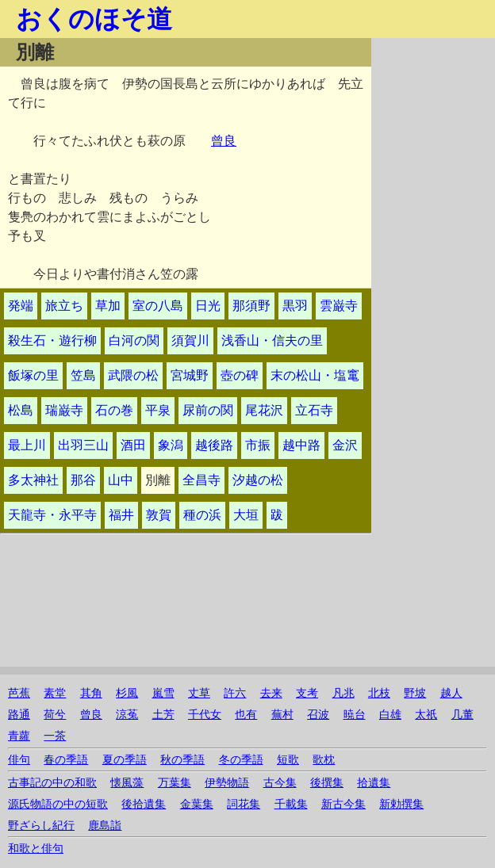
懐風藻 (127, 783)
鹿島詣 (105, 826)
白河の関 (134, 340)
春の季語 (66, 760)
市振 (258, 445)
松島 (21, 410)
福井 (121, 515)
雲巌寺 (339, 306)
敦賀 (159, 515)
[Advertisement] (433, 276)
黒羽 (295, 306)
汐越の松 (258, 480)
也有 (246, 715)
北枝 (379, 693)
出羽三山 (83, 445)
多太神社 (33, 480)
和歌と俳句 (36, 849)
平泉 (158, 410)
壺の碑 (240, 375)
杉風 (127, 693)
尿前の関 (208, 410)
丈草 (199, 693)
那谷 (83, 480)
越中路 (301, 445)
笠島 (83, 375)
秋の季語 (182, 760)
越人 (451, 693)
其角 (91, 693)
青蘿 (19, 736)
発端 (21, 306)
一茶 (55, 736)
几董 (462, 715)
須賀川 (190, 340)
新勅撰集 (401, 804)
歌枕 (324, 760)
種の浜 (202, 515)
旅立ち (64, 306)
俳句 (19, 760)
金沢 (345, 445)
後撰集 (327, 783)
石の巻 (114, 410)
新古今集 (343, 804)
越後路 (214, 445)
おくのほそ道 (94, 19)
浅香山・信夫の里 (272, 340)
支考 (307, 693)
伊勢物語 (227, 783)
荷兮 (55, 715)
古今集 (280, 783)
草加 (108, 306)
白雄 (390, 715)
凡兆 (343, 693)
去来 (271, 693)
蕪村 (282, 715)
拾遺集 (374, 783)
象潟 (171, 445)
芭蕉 (19, 693)
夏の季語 (125, 760)
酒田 (133, 445)
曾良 (224, 141)
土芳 (163, 715)
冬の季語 (241, 760)
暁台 (355, 715)
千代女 (205, 715)
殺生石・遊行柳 (52, 340)
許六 (235, 693)
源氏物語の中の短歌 (58, 804)
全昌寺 (201, 480)
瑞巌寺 (64, 410)
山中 (121, 480)
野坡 (415, 693)
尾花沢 (264, 410)
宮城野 (190, 375)
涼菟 (127, 715)
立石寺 (314, 410)
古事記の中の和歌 (52, 783)
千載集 (291, 804)
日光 (208, 306)
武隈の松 (133, 375)
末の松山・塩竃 (315, 375)
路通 (19, 715)
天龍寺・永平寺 (52, 515)
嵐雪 (163, 693)
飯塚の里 (33, 375)
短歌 (288, 760)
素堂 (55, 693)
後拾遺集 (144, 804)
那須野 (251, 306)
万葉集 (175, 783)
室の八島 (158, 306)
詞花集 (244, 804)
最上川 (27, 445)
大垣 (246, 515)
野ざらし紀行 (41, 826)
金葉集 (197, 804)
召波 (318, 715)
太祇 (426, 715)
